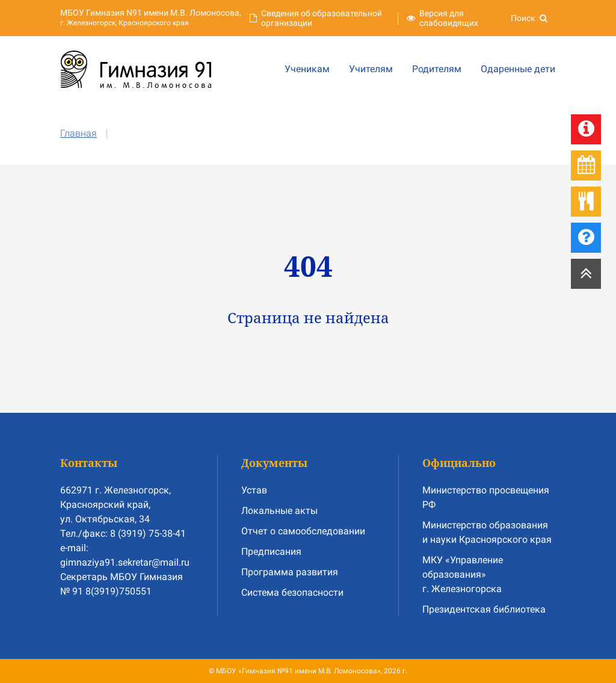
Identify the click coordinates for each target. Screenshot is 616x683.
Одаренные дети (518, 69)
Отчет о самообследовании (303, 531)
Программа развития (290, 572)
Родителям (437, 69)
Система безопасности (292, 592)
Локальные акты (279, 511)
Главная (79, 133)
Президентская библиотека (484, 609)
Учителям (371, 69)
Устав (254, 490)
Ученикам (307, 69)
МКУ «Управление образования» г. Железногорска (463, 574)
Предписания (271, 552)
